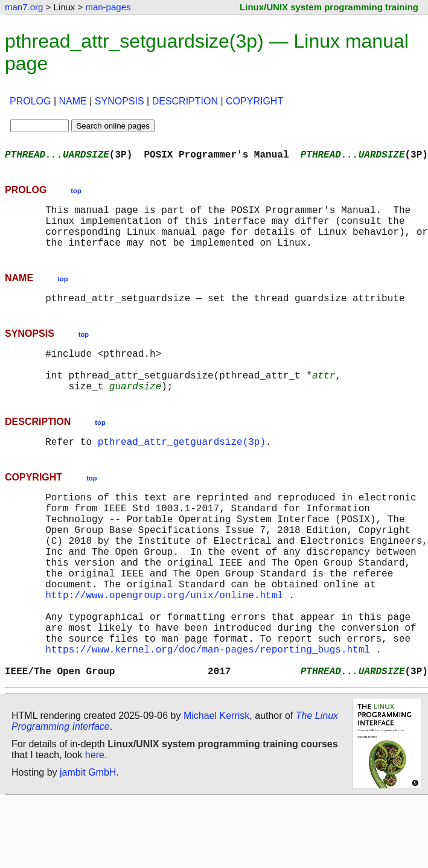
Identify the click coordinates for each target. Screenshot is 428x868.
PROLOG (30, 101)
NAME (73, 101)
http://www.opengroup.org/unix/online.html (164, 645)
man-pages (108, 7)
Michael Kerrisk (216, 783)
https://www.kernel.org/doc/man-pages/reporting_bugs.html (208, 712)
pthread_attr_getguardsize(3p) (182, 468)
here (95, 822)
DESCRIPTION (185, 101)
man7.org (24, 7)
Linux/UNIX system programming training (329, 7)
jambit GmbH (88, 840)
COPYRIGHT (254, 101)
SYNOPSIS (120, 101)
